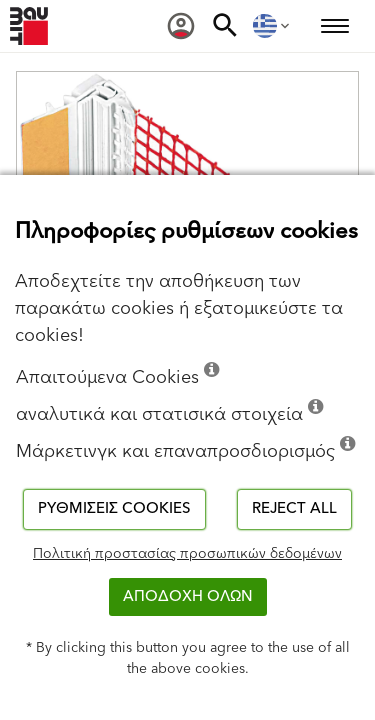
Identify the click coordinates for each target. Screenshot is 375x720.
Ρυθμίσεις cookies (114, 508)
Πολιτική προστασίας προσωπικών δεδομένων (187, 554)
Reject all (294, 508)
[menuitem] (181, 26)
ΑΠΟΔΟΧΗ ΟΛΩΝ (188, 596)
